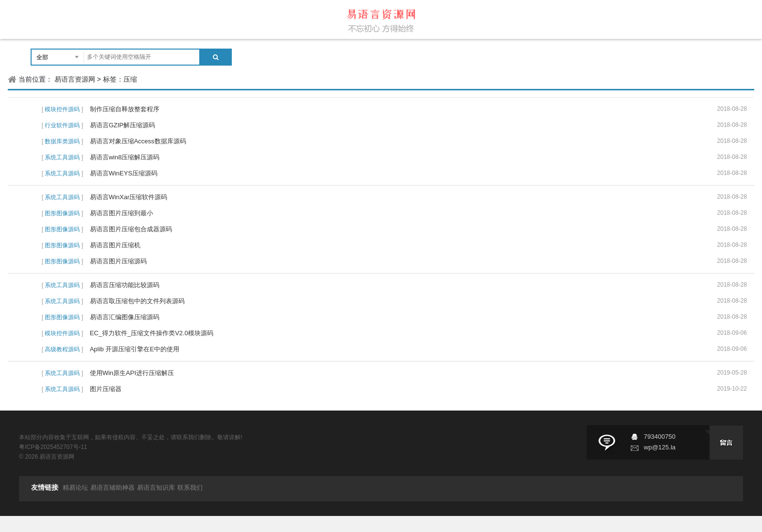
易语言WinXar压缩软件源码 (129, 197)
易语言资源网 (75, 79)
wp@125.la (660, 447)
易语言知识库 (156, 488)
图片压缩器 (106, 389)
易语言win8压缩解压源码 (125, 157)
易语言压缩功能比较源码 (125, 285)
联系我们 (190, 488)
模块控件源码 (62, 109)
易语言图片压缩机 (115, 245)
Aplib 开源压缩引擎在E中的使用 (135, 349)
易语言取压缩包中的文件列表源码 (137, 301)
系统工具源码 (62, 157)
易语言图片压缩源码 (118, 261)
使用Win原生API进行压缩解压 (132, 373)
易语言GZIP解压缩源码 (122, 125)
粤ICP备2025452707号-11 (53, 447)
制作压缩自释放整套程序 (125, 109)
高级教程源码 (62, 349)
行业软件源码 (62, 125)
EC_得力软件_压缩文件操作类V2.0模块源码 (152, 333)
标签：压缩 (120, 79)
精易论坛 (75, 488)
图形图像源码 (62, 213)
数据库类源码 (62, 141)
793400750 (660, 437)
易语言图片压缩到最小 (121, 213)
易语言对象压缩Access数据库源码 (138, 141)
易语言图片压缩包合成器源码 (131, 229)
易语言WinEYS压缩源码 (124, 173)
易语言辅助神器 (113, 488)
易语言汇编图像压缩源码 (125, 317)
